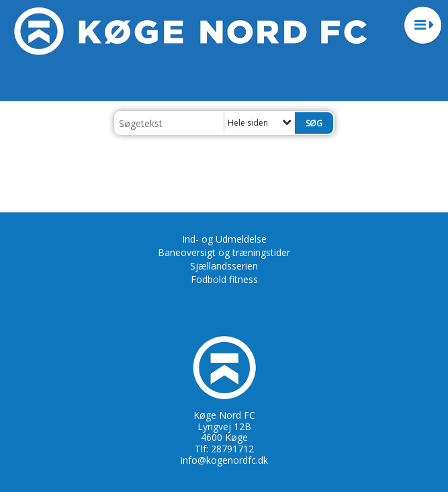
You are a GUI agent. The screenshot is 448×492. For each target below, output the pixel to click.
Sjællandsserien (224, 266)
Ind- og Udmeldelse (224, 239)
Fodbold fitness (224, 279)
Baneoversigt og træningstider (224, 252)
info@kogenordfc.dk (224, 460)
